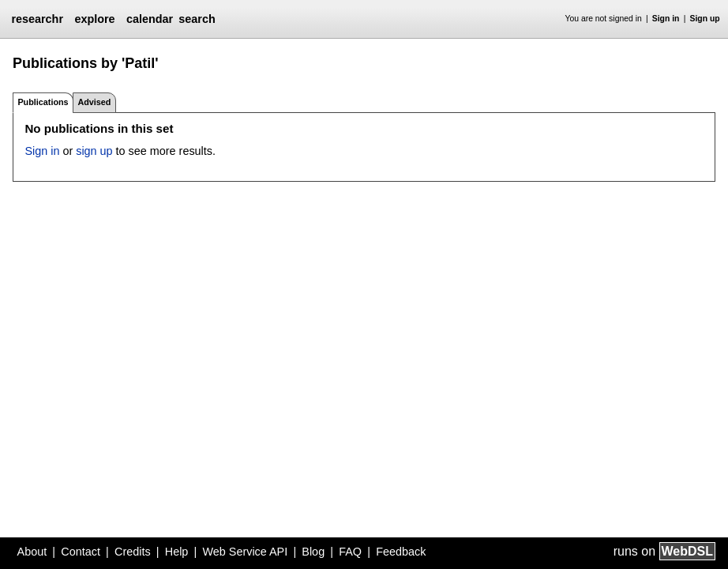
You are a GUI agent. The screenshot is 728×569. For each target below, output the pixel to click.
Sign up (705, 19)
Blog (313, 552)
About (32, 552)
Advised (94, 102)
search (197, 19)
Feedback (401, 552)
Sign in (666, 19)
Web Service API (245, 552)
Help (177, 552)
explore (94, 19)
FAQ (350, 552)
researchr (37, 19)
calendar (150, 19)
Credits (133, 552)
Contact (81, 552)
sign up (94, 151)
